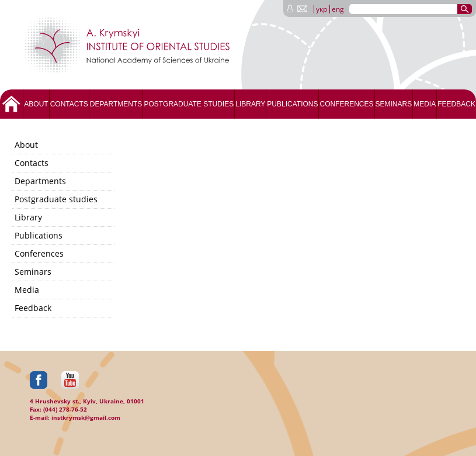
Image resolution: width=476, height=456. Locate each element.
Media (425, 104)
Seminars (394, 104)
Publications (292, 104)
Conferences (346, 104)
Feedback (456, 104)
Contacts (69, 104)
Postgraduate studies (189, 104)
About (36, 104)
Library (250, 104)
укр (322, 9)
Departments (116, 104)
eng (338, 9)
